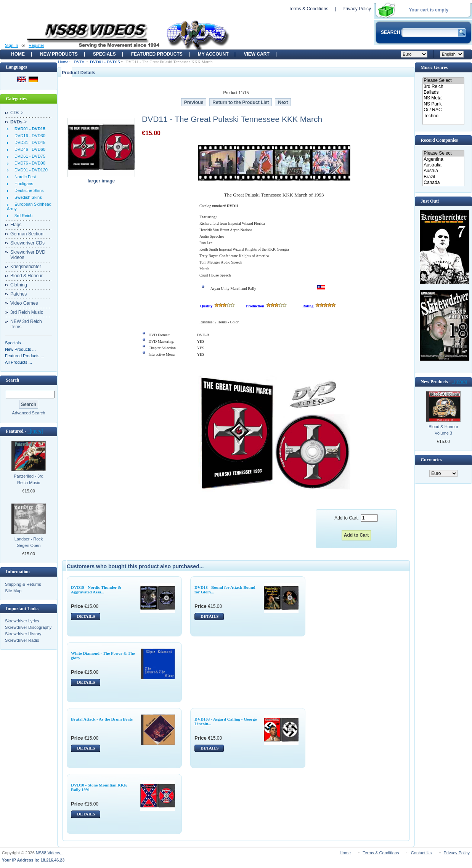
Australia (443, 165)
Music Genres (434, 67)
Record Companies (439, 140)
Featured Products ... (25, 356)
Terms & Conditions (308, 9)
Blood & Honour (26, 276)
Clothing (19, 285)
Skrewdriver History (23, 634)
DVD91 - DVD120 (30, 170)
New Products (59, 54)
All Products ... (18, 362)
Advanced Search (29, 413)
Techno (443, 116)
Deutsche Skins (28, 190)
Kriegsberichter (26, 267)
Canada (443, 183)
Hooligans (23, 184)
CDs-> (17, 113)
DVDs (79, 62)
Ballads (443, 92)
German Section (27, 234)
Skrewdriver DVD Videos (28, 255)
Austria (443, 171)
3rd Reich (22, 216)
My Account (213, 54)
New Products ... (20, 349)
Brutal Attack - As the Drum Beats (102, 719)
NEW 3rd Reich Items (26, 324)
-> (18, 122)
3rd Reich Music (27, 312)
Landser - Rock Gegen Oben (29, 542)
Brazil (443, 177)
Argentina (443, 159)
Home (18, 54)
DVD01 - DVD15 (105, 62)
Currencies (431, 460)
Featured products (157, 54)
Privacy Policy (357, 9)
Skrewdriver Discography (28, 627)
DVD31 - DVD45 (29, 142)
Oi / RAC (443, 110)
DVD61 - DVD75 (29, 156)
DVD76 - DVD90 (29, 163)
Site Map (13, 591)
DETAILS (86, 616)
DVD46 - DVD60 (29, 149)
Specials (104, 54)
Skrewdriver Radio (22, 640)
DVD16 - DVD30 (29, 136)
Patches (18, 294)
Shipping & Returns (23, 584)
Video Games (24, 303)
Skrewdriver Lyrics (22, 621)
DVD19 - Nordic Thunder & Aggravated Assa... (96, 590)
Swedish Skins (27, 197)
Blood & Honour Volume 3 (443, 430)
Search (12, 380)
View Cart (256, 54)
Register (36, 45)
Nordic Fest (24, 177)
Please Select (443, 81)
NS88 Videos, (49, 853)
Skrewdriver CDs (27, 243)
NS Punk (443, 104)
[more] (35, 431)
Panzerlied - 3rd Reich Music (29, 479)
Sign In (11, 45)
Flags (16, 225)
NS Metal (443, 98)
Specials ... (15, 343)
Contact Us (421, 853)
